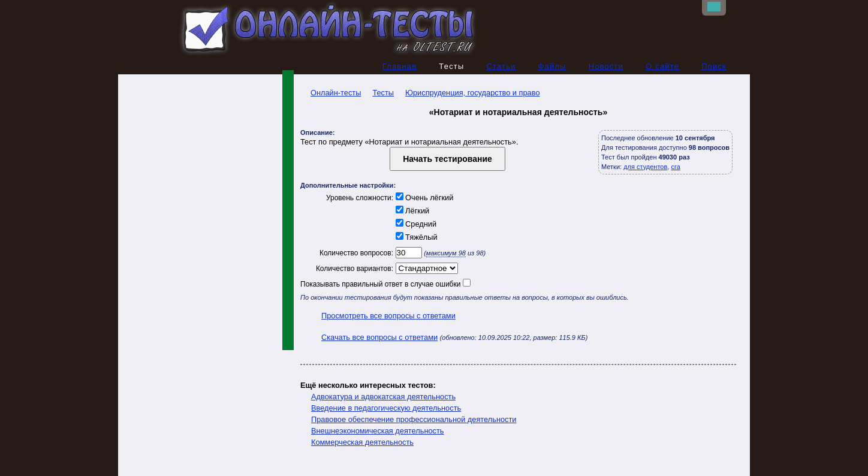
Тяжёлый (415, 237)
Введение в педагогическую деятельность (386, 408)
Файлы (552, 66)
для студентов (645, 167)
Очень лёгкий (423, 198)
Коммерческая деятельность (362, 442)
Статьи (501, 66)
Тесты (383, 93)
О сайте (662, 66)
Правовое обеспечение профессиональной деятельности (414, 419)
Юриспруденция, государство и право (472, 93)
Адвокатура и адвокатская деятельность (383, 397)
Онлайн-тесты (331, 93)
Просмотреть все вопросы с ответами (388, 316)
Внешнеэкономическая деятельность (378, 431)
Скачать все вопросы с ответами (379, 337)
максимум (446, 253)
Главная (400, 66)
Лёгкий (411, 211)
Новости (606, 66)
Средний (415, 224)
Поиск (714, 66)
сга (675, 167)
